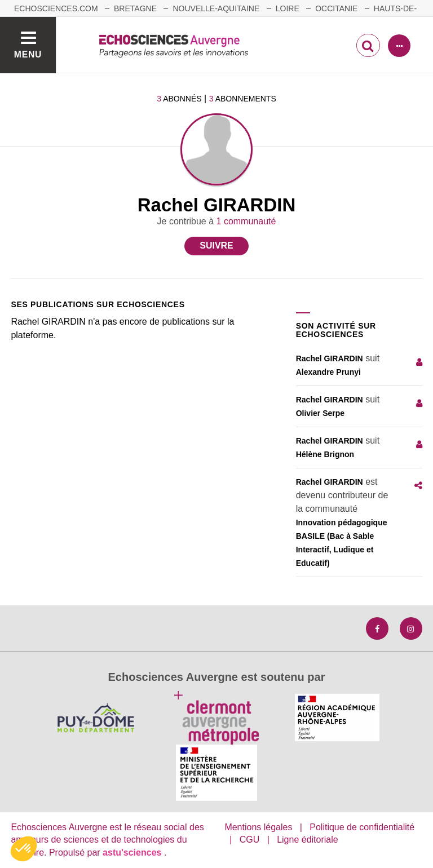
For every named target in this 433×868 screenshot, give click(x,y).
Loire (288, 8)
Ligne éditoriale (308, 840)
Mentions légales (258, 827)
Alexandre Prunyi (328, 372)
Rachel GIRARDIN (330, 358)
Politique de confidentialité (362, 827)
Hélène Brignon (325, 454)
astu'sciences (133, 852)
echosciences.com (56, 8)
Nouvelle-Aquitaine (216, 8)
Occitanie (336, 8)
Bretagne (135, 8)
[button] (24, 849)
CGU (250, 840)
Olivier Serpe (320, 413)
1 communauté (246, 221)
